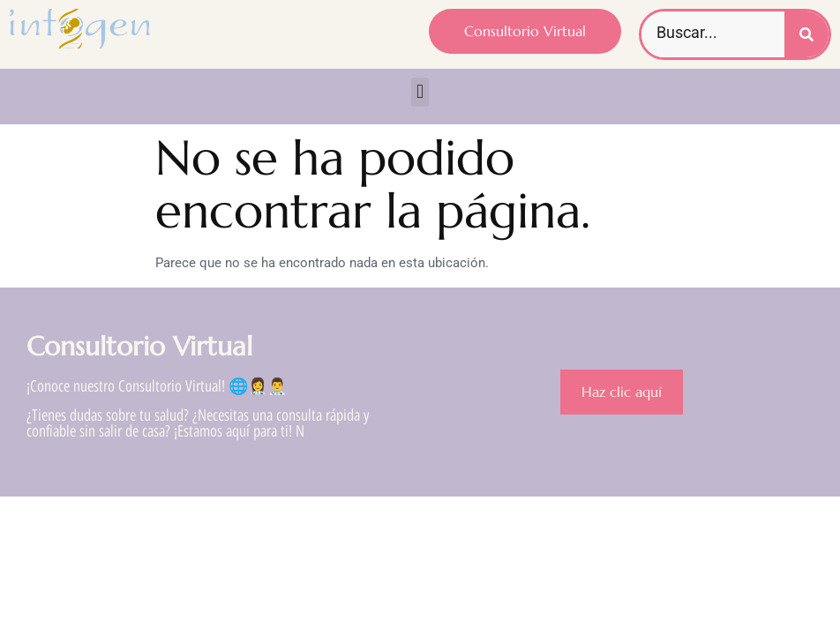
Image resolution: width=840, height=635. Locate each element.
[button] (420, 92)
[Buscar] (806, 34)
